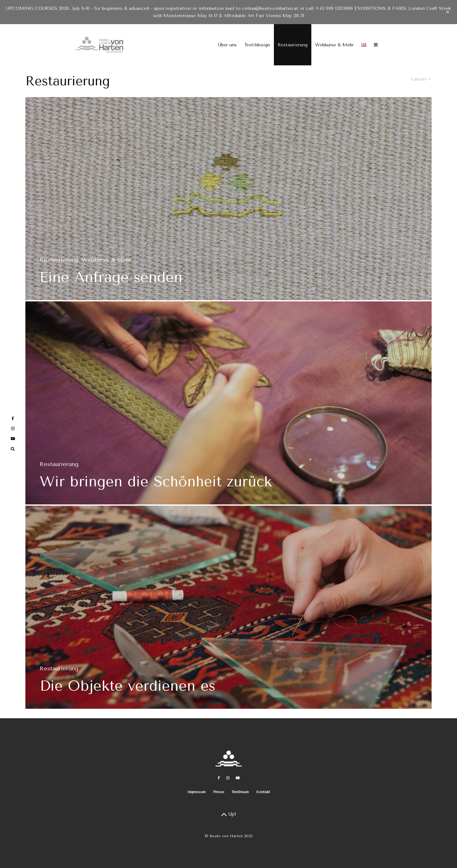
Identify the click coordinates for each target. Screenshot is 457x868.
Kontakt (263, 792)
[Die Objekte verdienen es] (228, 610)
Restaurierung (293, 45)
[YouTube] (238, 778)
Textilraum (240, 792)
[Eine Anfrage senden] (228, 199)
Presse (219, 792)
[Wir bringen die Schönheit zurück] (228, 405)
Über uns (227, 45)
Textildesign (257, 45)
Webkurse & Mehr (334, 45)
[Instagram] (228, 778)
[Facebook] (219, 778)
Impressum (196, 792)
